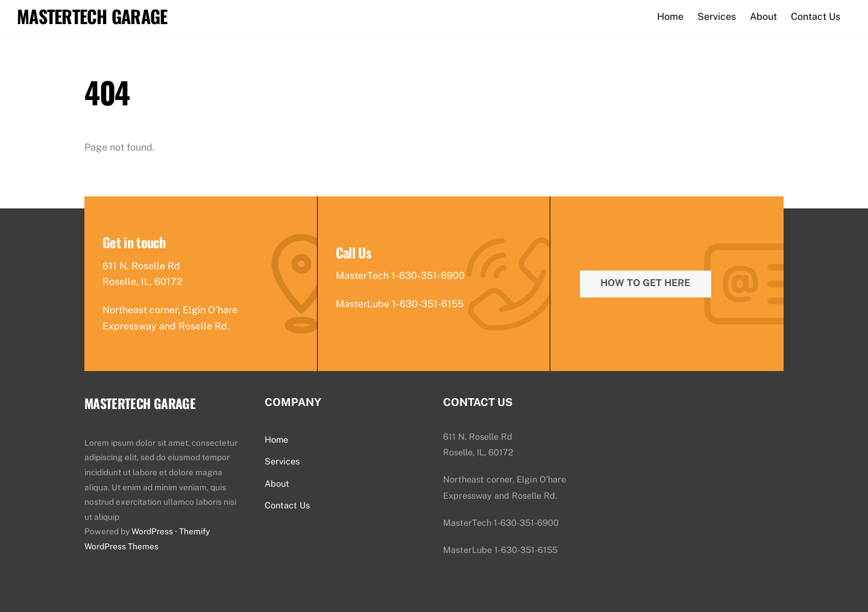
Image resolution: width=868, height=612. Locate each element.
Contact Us (816, 17)
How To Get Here (645, 283)
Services (717, 17)
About (763, 17)
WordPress (152, 531)
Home (670, 17)
